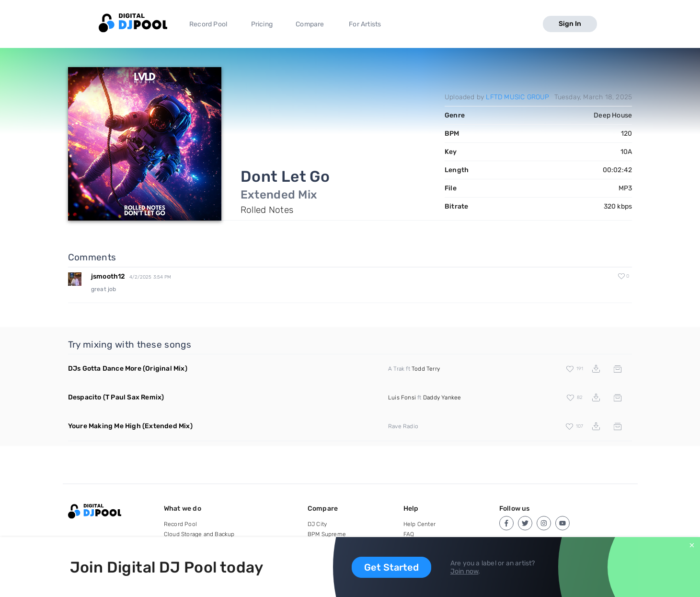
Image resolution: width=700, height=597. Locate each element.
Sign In (570, 24)
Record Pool (208, 24)
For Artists (365, 24)
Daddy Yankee (442, 398)
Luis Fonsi (402, 398)
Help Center (419, 524)
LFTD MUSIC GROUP (517, 97)
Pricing (262, 24)
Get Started (391, 567)
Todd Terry (426, 369)
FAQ (409, 534)
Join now (465, 571)
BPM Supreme (327, 534)
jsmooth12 (108, 276)
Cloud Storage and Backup (199, 534)
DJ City (317, 524)
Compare (310, 24)
